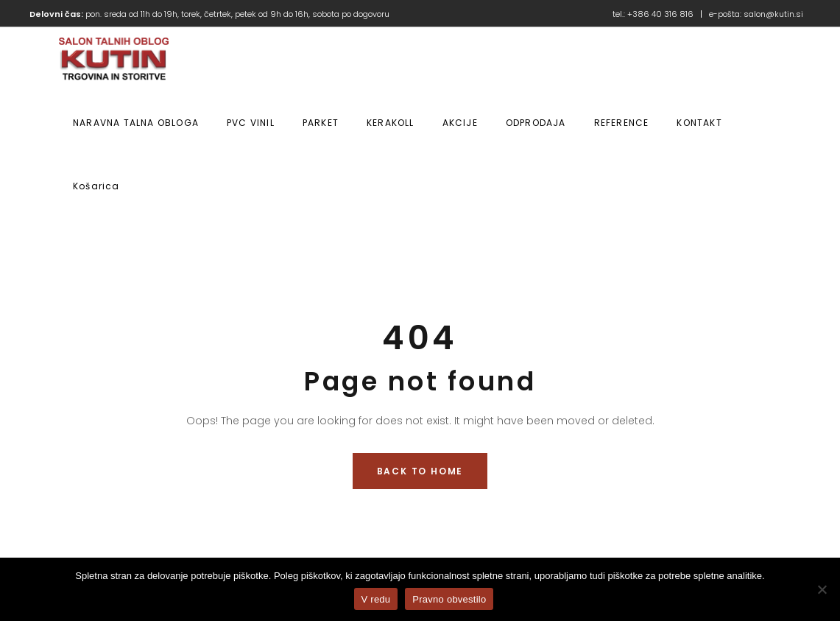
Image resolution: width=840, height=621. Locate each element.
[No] (822, 589)
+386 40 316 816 (660, 14)
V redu (376, 599)
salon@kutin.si (773, 14)
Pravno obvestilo (449, 599)
